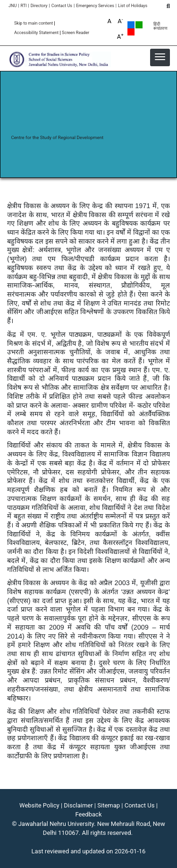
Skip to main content (34, 23)
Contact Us (62, 6)
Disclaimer (78, 805)
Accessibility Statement (36, 33)
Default (131, 25)
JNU (13, 6)
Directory (39, 6)
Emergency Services (95, 6)
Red (131, 32)
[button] (160, 57)
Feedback (89, 814)
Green (139, 25)
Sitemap (109, 805)
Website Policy (39, 805)
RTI (23, 6)
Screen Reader (76, 33)
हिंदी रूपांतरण (160, 26)
